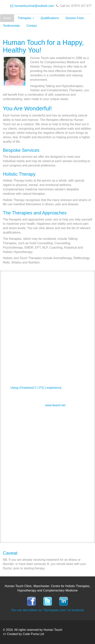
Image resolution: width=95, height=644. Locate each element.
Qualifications (50, 18)
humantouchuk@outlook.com (32, 6)
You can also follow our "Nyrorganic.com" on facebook (47, 610)
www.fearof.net (55, 405)
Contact (32, 26)
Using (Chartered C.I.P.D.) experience (36, 388)
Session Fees (75, 18)
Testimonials (11, 26)
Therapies (26, 18)
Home (7, 18)
